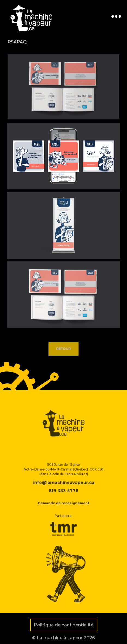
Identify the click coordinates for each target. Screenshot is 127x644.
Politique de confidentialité (64, 625)
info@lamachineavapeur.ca (63, 490)
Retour (64, 349)
